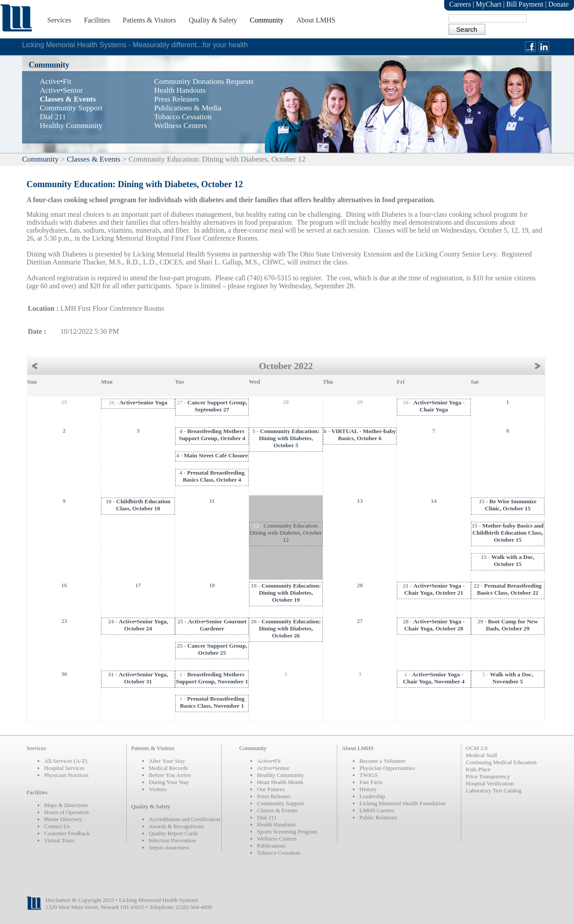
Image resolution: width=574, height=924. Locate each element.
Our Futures (271, 789)
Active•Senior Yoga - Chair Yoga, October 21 (434, 589)
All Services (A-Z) (66, 761)
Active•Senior (273, 768)
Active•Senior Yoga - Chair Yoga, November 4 (434, 678)
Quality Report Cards (173, 833)
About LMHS (316, 20)
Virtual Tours (59, 840)
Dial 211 (267, 817)
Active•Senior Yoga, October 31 (143, 678)
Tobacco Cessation (279, 853)
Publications (271, 846)
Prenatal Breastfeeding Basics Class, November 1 (212, 702)
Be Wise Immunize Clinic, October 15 (511, 505)
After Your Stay (167, 761)
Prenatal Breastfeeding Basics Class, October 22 (509, 589)
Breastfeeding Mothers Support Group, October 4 (212, 435)
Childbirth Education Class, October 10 (143, 505)
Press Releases (274, 796)
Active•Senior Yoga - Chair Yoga (439, 406)
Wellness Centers (277, 839)
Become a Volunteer (383, 761)
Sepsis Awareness (169, 847)
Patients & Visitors (149, 20)
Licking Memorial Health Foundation (402, 803)
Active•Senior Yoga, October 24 (143, 625)
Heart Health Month (280, 782)
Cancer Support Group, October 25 (217, 649)
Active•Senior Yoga (143, 402)
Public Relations (378, 817)
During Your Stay (169, 782)
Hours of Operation (66, 812)
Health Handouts (276, 824)
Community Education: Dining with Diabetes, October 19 (290, 593)
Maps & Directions (66, 805)
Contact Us (57, 826)
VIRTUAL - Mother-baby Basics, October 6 (363, 435)
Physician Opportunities (387, 768)
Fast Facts (371, 782)
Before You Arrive (170, 775)
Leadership (372, 796)
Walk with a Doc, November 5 (512, 678)
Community (267, 20)
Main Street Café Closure (216, 455)
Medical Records (168, 768)
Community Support (281, 803)
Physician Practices (66, 775)
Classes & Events (93, 159)
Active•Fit (269, 761)
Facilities (97, 20)
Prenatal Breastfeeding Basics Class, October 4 (214, 476)
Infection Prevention (172, 840)
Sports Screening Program (287, 832)
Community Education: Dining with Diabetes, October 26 (290, 628)
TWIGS (368, 775)
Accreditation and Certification (185, 819)
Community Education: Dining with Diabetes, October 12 (286, 533)
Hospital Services (64, 768)
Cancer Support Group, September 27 (217, 406)
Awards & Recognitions (176, 826)
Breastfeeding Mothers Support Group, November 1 (212, 678)
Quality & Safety (213, 20)
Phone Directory (63, 819)
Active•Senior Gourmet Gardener (217, 625)
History (368, 789)
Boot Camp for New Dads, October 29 (512, 625)
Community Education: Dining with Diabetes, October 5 (289, 438)
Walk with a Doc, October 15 (513, 560)
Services (59, 20)
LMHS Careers (377, 810)
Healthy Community (281, 775)
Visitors (158, 789)
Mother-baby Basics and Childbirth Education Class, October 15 (508, 533)
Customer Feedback (67, 833)
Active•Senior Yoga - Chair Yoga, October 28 (434, 625)
